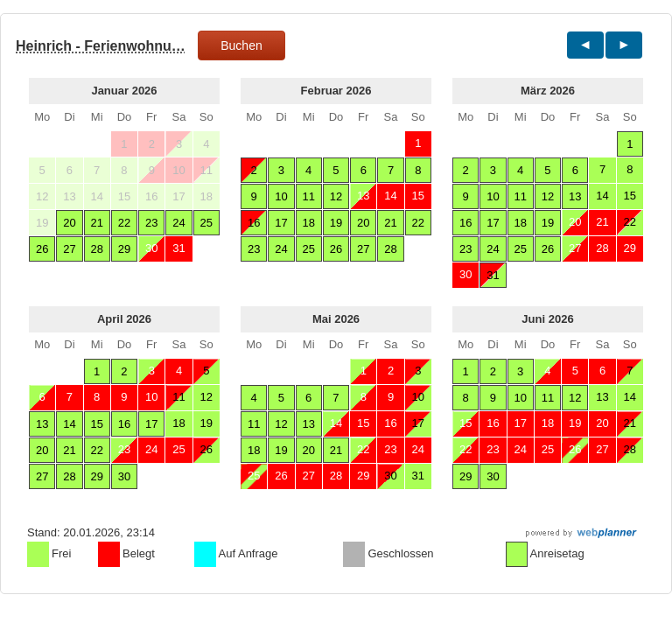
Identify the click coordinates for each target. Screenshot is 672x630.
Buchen (241, 45)
